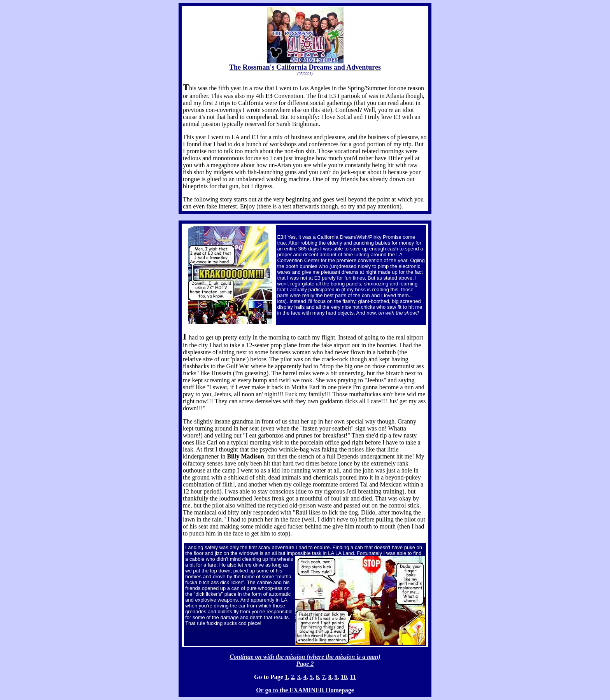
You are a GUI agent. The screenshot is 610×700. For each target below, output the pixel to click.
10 (344, 677)
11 (353, 677)
